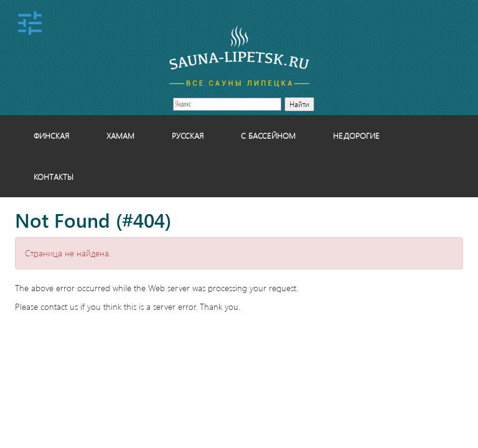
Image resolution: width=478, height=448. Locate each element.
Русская (188, 135)
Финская (51, 135)
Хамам (120, 135)
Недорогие (356, 135)
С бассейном (268, 135)
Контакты (54, 176)
